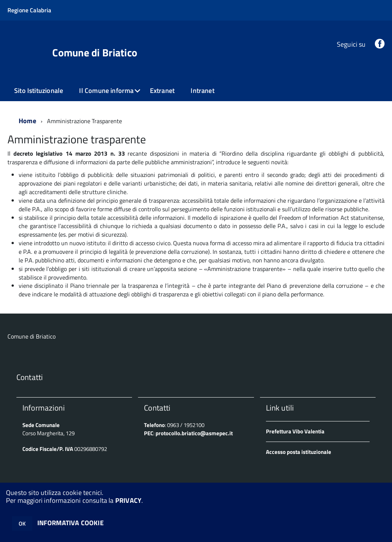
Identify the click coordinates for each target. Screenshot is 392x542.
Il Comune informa (106, 91)
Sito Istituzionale (39, 91)
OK (22, 524)
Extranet (162, 91)
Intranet (202, 91)
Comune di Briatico (95, 53)
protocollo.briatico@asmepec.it (194, 433)
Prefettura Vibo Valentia (295, 431)
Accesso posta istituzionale (299, 452)
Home (27, 121)
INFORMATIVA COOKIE (70, 523)
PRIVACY (128, 500)
